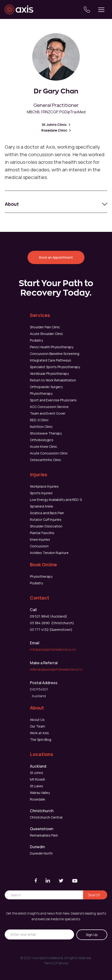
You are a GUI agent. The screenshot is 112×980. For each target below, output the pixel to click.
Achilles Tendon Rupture (49, 553)
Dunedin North (41, 853)
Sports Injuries (41, 493)
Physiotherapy (41, 393)
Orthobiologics (42, 440)
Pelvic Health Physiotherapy (52, 347)
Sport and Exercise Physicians (53, 400)
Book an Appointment (56, 257)
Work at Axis (39, 733)
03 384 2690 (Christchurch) (52, 623)
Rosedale (37, 799)
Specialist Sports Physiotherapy (55, 367)
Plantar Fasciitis (42, 533)
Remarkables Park (44, 835)
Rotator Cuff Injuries (46, 520)
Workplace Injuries (44, 486)
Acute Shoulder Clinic (47, 334)
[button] (101, 9)
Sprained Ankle (42, 506)
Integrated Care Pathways (51, 360)
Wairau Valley (40, 793)
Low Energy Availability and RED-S (56, 500)
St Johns (37, 773)
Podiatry (36, 340)
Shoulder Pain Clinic (45, 327)
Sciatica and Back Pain (47, 513)
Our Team (37, 726)
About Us (37, 720)
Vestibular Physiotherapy (49, 373)
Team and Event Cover (48, 413)
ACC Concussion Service (49, 407)
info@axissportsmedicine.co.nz (53, 649)
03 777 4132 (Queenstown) (51, 630)
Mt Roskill (37, 779)
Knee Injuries (40, 539)
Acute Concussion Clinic (49, 453)
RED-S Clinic (39, 420)
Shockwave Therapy (46, 433)
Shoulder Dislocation (46, 526)
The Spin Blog (41, 740)
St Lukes (37, 786)
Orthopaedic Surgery (46, 387)
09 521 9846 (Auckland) (49, 616)
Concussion (39, 546)
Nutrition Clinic (41, 427)
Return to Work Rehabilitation (53, 380)
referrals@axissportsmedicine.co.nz (56, 669)
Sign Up (92, 935)
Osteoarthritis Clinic (46, 460)
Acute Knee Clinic (44, 446)
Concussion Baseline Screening (55, 354)
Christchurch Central (46, 817)
